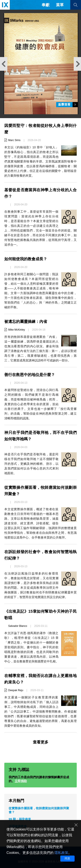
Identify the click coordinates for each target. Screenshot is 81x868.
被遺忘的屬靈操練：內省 (26, 322)
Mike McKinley (17, 330)
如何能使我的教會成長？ (26, 259)
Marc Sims (14, 140)
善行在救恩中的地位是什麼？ (30, 375)
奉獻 (46, 5)
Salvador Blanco (18, 626)
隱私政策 (61, 853)
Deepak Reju (16, 690)
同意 (67, 858)
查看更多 (41, 742)
